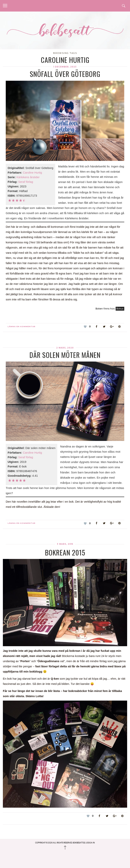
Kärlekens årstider (28, 177)
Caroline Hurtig (32, 173)
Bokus (120, 309)
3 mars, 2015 (65, 544)
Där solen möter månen (65, 355)
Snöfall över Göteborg (65, 74)
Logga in (90, 843)
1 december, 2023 (65, 67)
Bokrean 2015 (65, 552)
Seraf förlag (26, 182)
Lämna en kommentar (22, 326)
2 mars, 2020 (65, 348)
